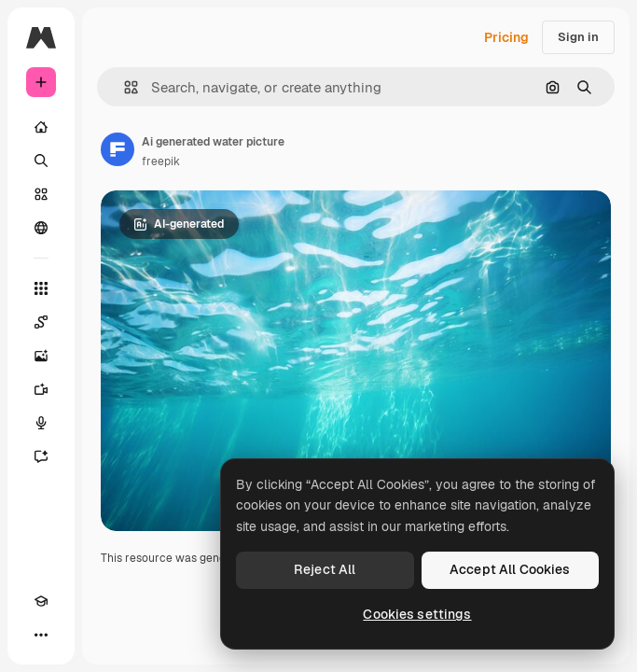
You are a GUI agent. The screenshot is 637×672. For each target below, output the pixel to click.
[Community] (41, 228)
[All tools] (41, 288)
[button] (124, 87)
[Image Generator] (41, 356)
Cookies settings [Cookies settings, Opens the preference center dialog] (417, 614)
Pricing (506, 37)
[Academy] (41, 601)
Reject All (325, 569)
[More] (41, 635)
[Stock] (41, 194)
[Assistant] (41, 456)
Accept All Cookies (510, 569)
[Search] (41, 161)
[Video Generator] (41, 389)
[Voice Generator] (41, 423)
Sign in (578, 37)
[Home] (41, 127)
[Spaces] (41, 322)
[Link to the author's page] (118, 149)
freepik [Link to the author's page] (161, 161)
